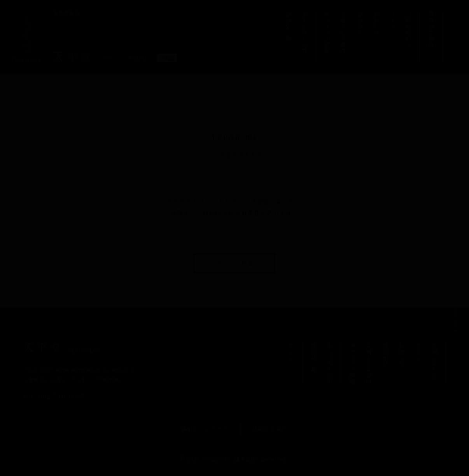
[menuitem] (138, 58)
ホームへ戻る (235, 263)
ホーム (23, 90)
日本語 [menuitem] (167, 59)
